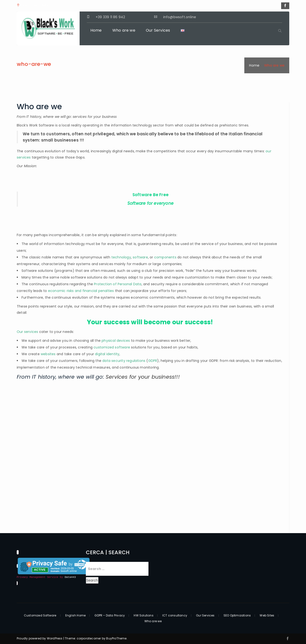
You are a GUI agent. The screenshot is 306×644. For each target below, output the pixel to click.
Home (96, 30)
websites (49, 354)
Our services (27, 332)
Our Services (158, 30)
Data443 (70, 577)
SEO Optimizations (237, 616)
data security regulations (124, 361)
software (140, 257)
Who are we (124, 30)
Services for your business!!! (143, 377)
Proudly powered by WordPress (40, 638)
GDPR (153, 361)
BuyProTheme (116, 638)
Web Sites (267, 616)
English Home (75, 616)
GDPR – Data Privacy (110, 616)
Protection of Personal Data (118, 284)
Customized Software (40, 616)
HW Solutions (143, 616)
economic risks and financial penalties (81, 291)
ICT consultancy (175, 616)
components (165, 257)
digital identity (107, 354)
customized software (112, 347)
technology (121, 257)
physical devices (116, 341)
